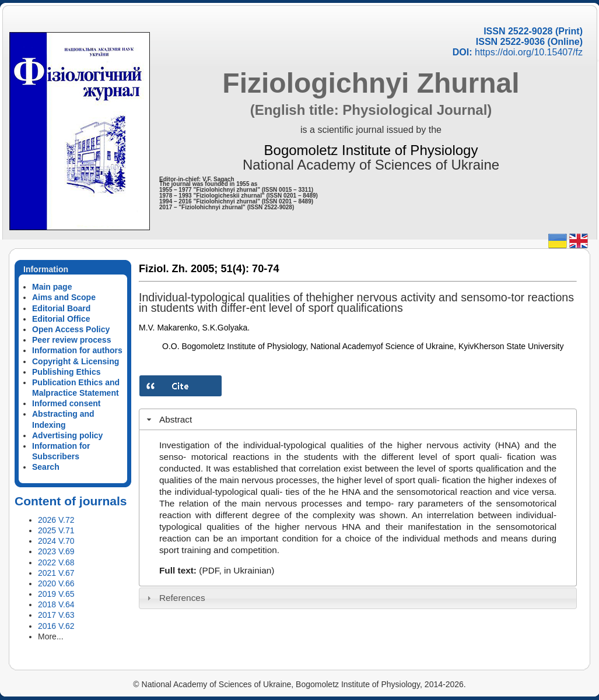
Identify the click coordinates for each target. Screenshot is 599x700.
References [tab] (175, 598)
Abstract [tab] (168, 419)
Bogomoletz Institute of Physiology (371, 150)
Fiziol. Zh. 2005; (178, 269)
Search (46, 467)
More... (51, 636)
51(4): (235, 269)
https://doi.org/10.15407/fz (529, 52)
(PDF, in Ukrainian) (237, 570)
